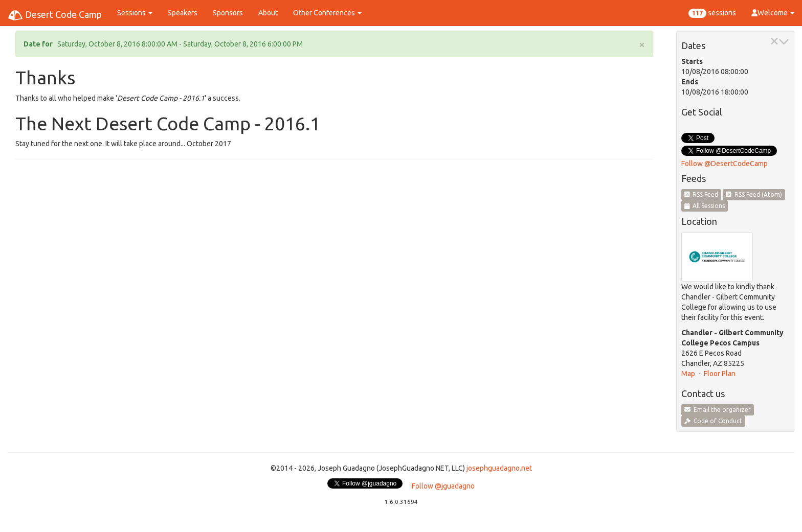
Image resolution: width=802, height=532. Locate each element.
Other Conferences (327, 13)
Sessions (135, 13)
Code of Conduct (713, 421)
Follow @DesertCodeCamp (725, 164)
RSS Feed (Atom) (754, 194)
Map (688, 374)
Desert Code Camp (55, 15)
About (268, 13)
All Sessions (705, 206)
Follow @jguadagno (443, 486)
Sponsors (228, 13)
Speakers (183, 13)
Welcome (773, 13)
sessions (712, 13)
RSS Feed (701, 194)
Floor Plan (720, 374)
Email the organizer (718, 410)
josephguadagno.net (499, 468)
